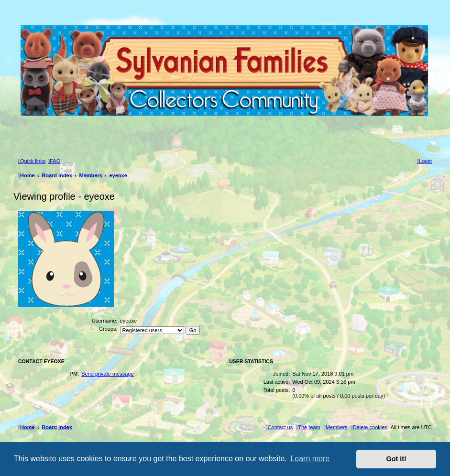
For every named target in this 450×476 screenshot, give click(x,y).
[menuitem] (54, 161)
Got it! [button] (396, 459)
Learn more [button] (310, 459)
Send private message (107, 374)
